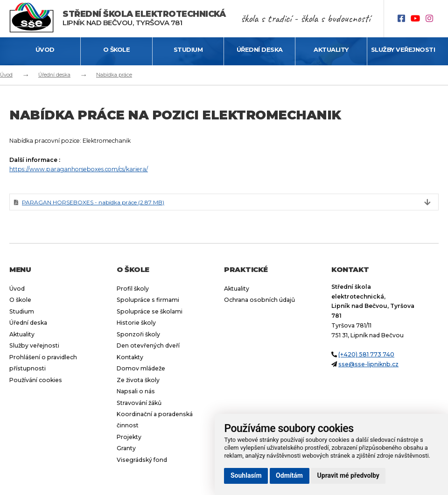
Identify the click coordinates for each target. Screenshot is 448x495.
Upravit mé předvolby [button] (348, 475)
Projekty (129, 437)
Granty (126, 448)
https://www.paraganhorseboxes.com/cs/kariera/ (79, 169)
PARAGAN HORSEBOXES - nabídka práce (93, 202)
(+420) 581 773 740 (366, 354)
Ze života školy (138, 380)
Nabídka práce (114, 75)
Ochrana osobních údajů (259, 300)
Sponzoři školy (138, 334)
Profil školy (133, 289)
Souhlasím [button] (246, 475)
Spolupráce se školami (150, 311)
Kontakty (130, 357)
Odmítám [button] (289, 475)
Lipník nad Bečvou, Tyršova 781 (144, 18)
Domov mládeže (141, 368)
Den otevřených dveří (148, 345)
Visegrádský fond (142, 460)
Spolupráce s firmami (148, 300)
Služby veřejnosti (403, 49)
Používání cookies (36, 380)
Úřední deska (260, 49)
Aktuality (331, 49)
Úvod (45, 49)
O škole (117, 49)
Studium (188, 49)
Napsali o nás (136, 391)
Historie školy (136, 323)
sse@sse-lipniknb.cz (368, 364)
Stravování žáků (139, 403)
